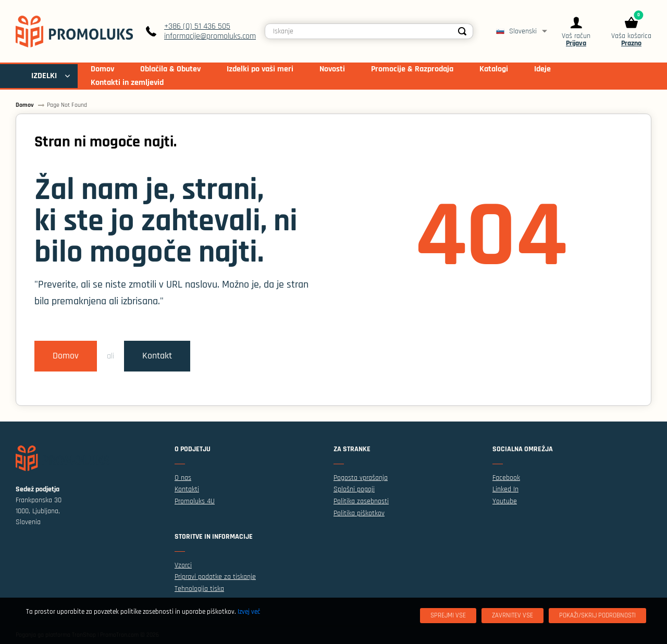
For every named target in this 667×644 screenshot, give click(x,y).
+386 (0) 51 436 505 (197, 26)
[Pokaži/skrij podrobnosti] (597, 616)
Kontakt (157, 356)
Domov (66, 356)
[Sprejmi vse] (448, 616)
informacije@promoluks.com (210, 36)
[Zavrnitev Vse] (512, 616)
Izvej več (249, 612)
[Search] (462, 31)
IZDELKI (44, 76)
